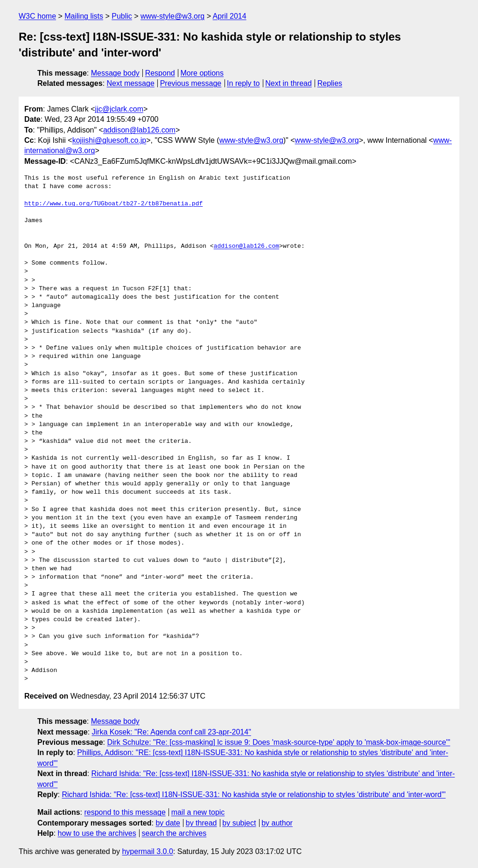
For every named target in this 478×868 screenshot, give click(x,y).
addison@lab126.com (139, 130)
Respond (160, 73)
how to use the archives (97, 833)
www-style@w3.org (172, 16)
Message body (115, 73)
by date (168, 823)
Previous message (191, 83)
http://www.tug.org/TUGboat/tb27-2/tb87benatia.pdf (113, 204)
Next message (131, 83)
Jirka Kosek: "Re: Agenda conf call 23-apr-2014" (172, 732)
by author (277, 823)
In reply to (243, 83)
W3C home (37, 16)
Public (122, 16)
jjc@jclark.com (119, 109)
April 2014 (230, 16)
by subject (239, 823)
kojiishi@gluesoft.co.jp (109, 140)
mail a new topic (198, 812)
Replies (330, 83)
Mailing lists (84, 16)
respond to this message (125, 812)
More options (202, 73)
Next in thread (288, 83)
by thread (201, 823)
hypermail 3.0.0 (147, 851)
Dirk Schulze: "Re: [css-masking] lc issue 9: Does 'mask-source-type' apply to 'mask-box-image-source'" (278, 742)
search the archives (174, 833)
